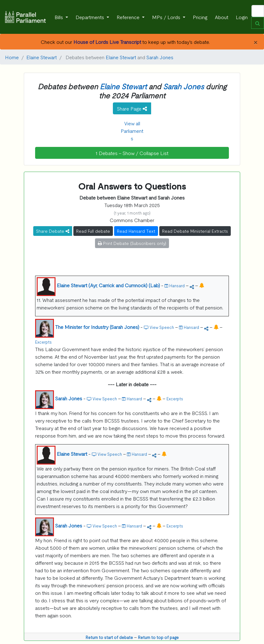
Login (242, 17)
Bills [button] (59, 17)
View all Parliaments (132, 131)
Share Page (132, 108)
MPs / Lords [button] (167, 17)
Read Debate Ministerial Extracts (195, 231)
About (222, 17)
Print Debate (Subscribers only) (132, 243)
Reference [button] (129, 17)
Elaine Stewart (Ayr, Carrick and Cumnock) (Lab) (108, 285)
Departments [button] (90, 17)
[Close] (255, 42)
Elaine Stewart (42, 57)
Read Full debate (93, 231)
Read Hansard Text (136, 231)
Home (12, 57)
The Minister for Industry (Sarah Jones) (97, 327)
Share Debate (53, 231)
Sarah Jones (160, 57)
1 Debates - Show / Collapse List (132, 153)
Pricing (200, 17)
